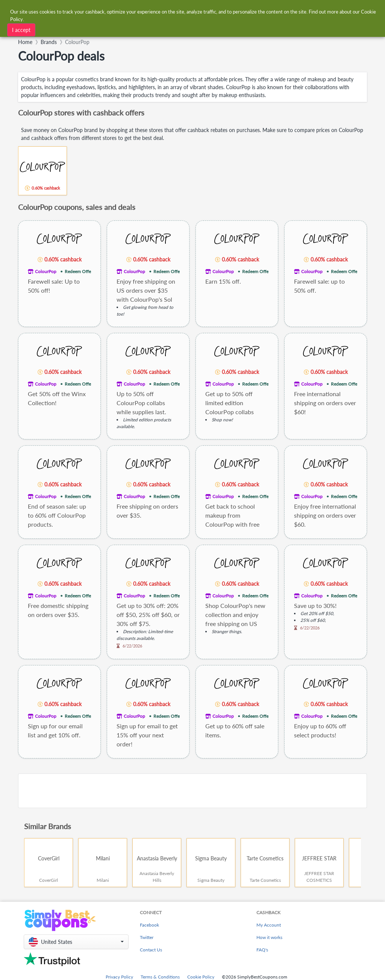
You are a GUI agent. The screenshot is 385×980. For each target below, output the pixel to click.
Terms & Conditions (160, 977)
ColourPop (46, 271)
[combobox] (180, 11)
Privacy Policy (119, 977)
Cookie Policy (201, 977)
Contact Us (151, 950)
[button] (76, 942)
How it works (269, 937)
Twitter (147, 937)
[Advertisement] (192, 791)
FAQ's (262, 950)
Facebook (149, 925)
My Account (269, 925)
